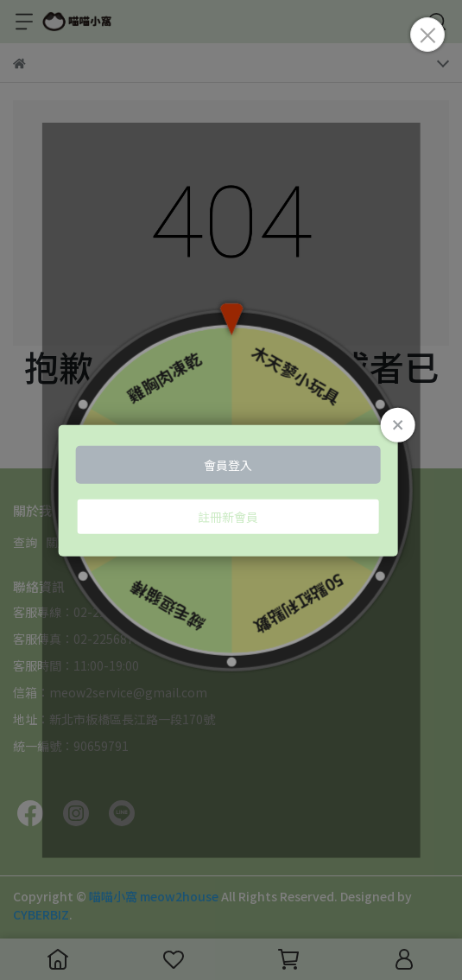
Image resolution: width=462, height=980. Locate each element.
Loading (231, 490)
